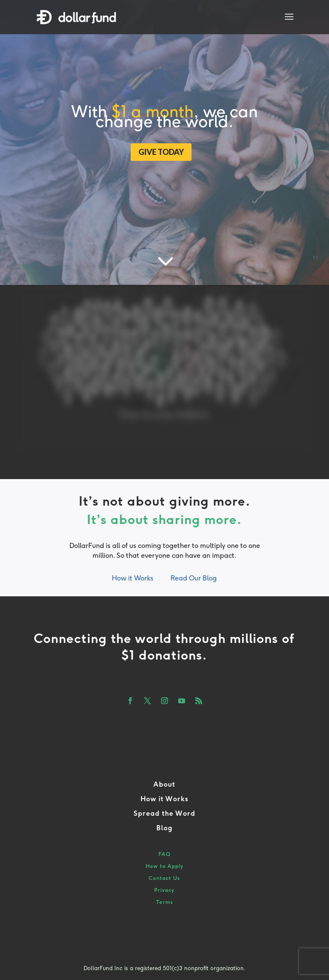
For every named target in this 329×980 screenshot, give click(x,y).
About (164, 784)
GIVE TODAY (161, 152)
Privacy (164, 890)
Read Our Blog (194, 578)
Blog (164, 828)
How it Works (133, 578)
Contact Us (164, 878)
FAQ (164, 854)
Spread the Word (164, 813)
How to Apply (164, 866)
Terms (164, 902)
